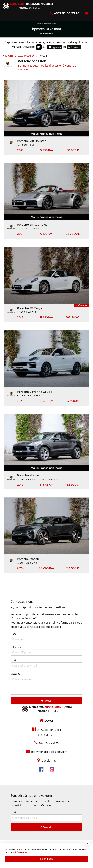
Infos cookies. (22, 852)
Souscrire (47, 827)
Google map (49, 761)
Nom (46, 637)
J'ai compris (47, 859)
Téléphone (46, 651)
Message (46, 683)
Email (46, 664)
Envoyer (47, 701)
